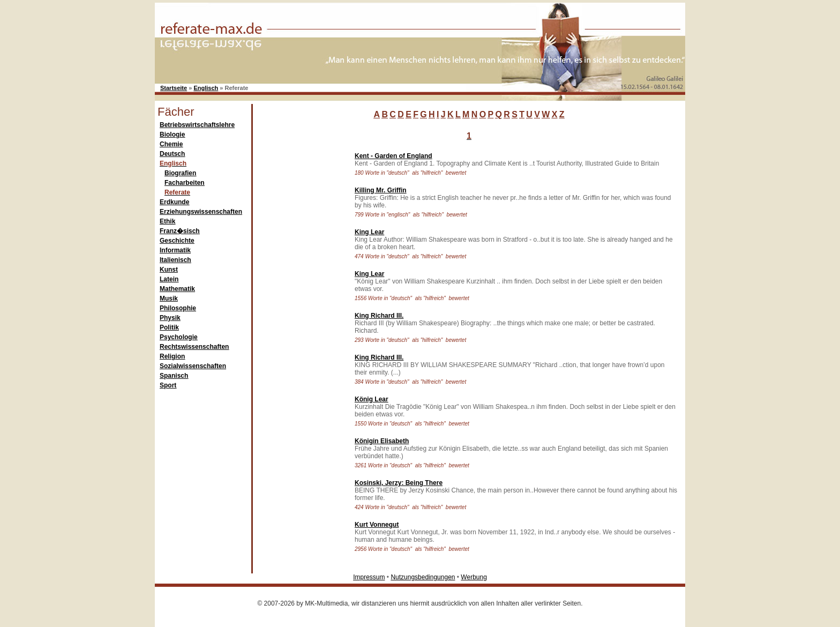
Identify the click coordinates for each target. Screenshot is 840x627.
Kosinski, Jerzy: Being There (399, 483)
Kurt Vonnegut (377, 525)
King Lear (369, 232)
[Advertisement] (301, 308)
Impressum (369, 577)
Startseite (174, 88)
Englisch (206, 88)
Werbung (474, 577)
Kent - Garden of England (393, 156)
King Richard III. (379, 316)
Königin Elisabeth (382, 441)
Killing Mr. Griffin (381, 190)
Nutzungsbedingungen (423, 577)
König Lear (372, 399)
